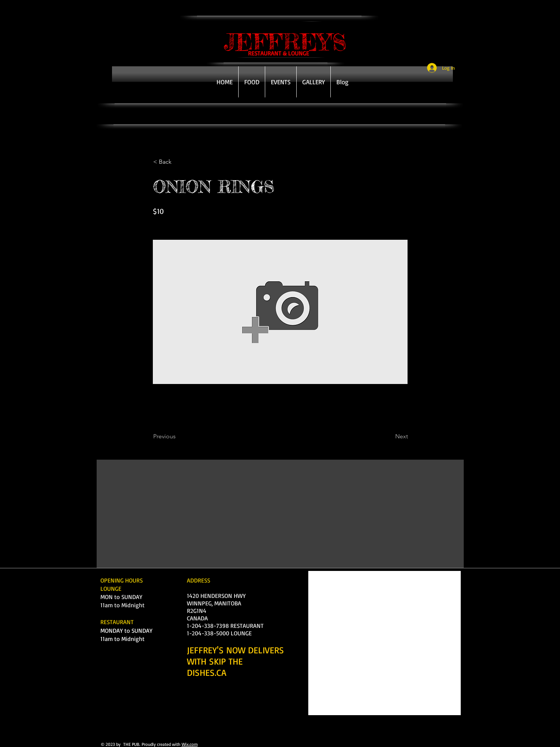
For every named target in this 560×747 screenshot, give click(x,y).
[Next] (389, 436)
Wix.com (190, 744)
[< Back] (178, 162)
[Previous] (178, 436)
